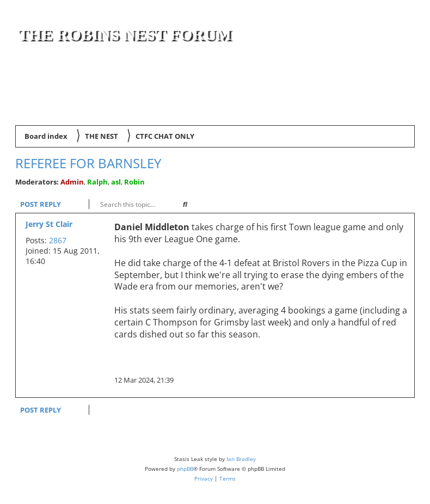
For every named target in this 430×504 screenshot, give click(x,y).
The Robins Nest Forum (125, 34)
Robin (134, 182)
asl (116, 182)
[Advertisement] (285, 77)
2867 (58, 240)
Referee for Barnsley (88, 163)
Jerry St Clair (49, 224)
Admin (72, 182)
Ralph (97, 182)
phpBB (185, 469)
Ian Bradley (241, 459)
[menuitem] (399, 109)
